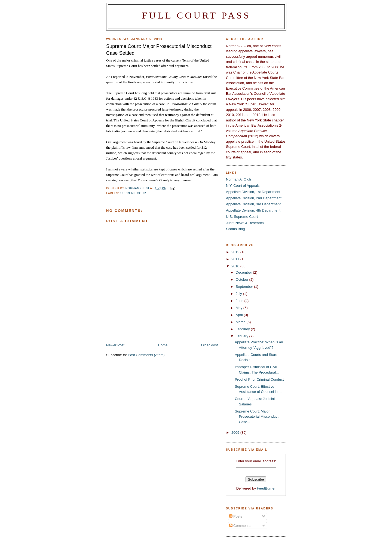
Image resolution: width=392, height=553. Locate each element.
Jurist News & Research (245, 223)
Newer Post (115, 345)
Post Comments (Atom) (146, 355)
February (243, 329)
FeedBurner (266, 488)
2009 (236, 433)
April (240, 315)
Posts (236, 516)
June (240, 301)
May (240, 308)
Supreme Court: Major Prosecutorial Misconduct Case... (256, 417)
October (243, 279)
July (239, 294)
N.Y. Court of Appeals (243, 186)
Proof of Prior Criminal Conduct (259, 379)
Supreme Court (134, 193)
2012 (236, 252)
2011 (236, 259)
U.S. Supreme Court (242, 217)
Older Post (209, 345)
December (244, 272)
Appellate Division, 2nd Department (254, 198)
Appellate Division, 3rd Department (253, 204)
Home (163, 345)
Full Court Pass (196, 15)
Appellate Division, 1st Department (253, 192)
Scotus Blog (235, 229)
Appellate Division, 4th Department (253, 210)
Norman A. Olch (238, 179)
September (245, 287)
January (243, 336)
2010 (236, 266)
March (241, 322)
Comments (240, 526)
